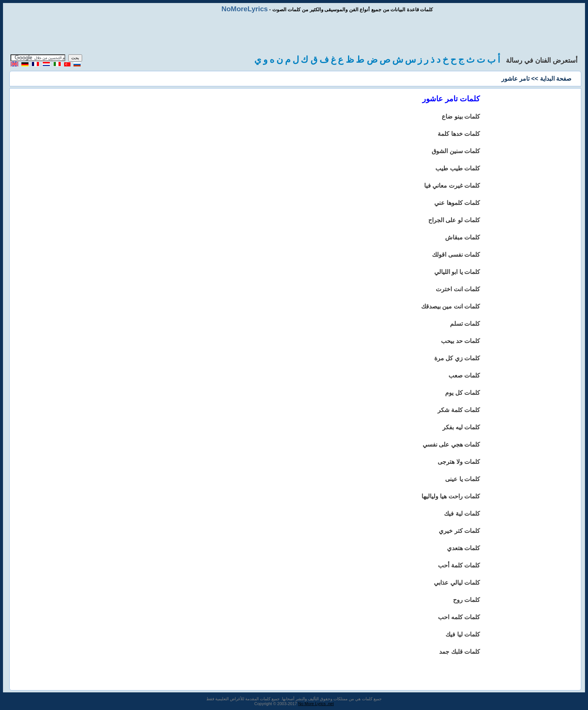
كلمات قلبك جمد (460, 652)
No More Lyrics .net (316, 704)
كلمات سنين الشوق (456, 151)
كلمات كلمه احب (459, 617)
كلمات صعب (464, 375)
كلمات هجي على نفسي (451, 445)
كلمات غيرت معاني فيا (452, 186)
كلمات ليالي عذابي (457, 583)
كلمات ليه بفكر (461, 427)
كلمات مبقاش (463, 237)
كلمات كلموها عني (457, 203)
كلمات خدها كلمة (459, 134)
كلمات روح (466, 600)
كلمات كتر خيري (459, 531)
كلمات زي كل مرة (457, 358)
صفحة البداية (556, 79)
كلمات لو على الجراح (454, 220)
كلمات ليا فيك (463, 634)
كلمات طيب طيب (458, 168)
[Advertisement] (294, 34)
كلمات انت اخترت (458, 289)
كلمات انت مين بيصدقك (451, 306)
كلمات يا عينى (463, 479)
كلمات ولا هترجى (459, 462)
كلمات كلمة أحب (459, 565)
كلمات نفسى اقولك (456, 255)
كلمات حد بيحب (460, 341)
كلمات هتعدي (463, 548)
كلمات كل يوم (463, 393)
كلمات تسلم (465, 324)
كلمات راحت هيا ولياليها (451, 496)
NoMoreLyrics (244, 9)
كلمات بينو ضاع (461, 117)
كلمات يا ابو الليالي (457, 272)
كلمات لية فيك (462, 514)
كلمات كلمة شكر (459, 410)
